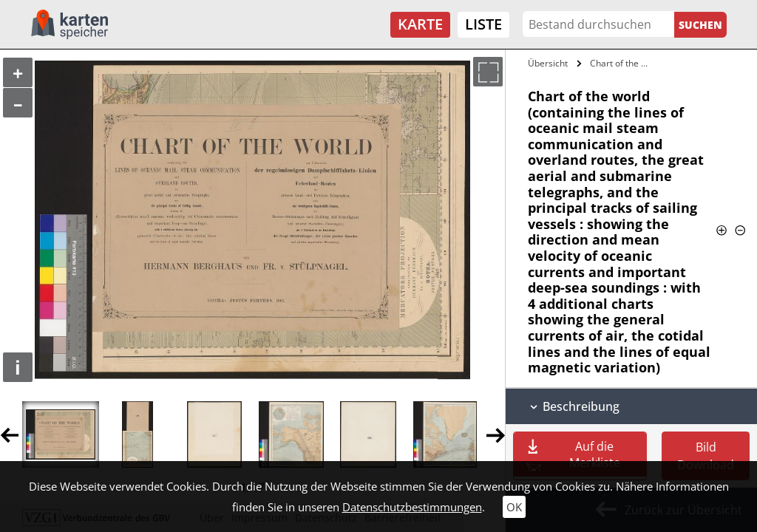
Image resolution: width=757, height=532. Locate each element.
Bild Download (706, 456)
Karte (420, 24)
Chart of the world (624, 63)
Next (496, 435)
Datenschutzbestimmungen (412, 507)
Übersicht (548, 63)
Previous (9, 435)
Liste (483, 24)
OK (514, 507)
